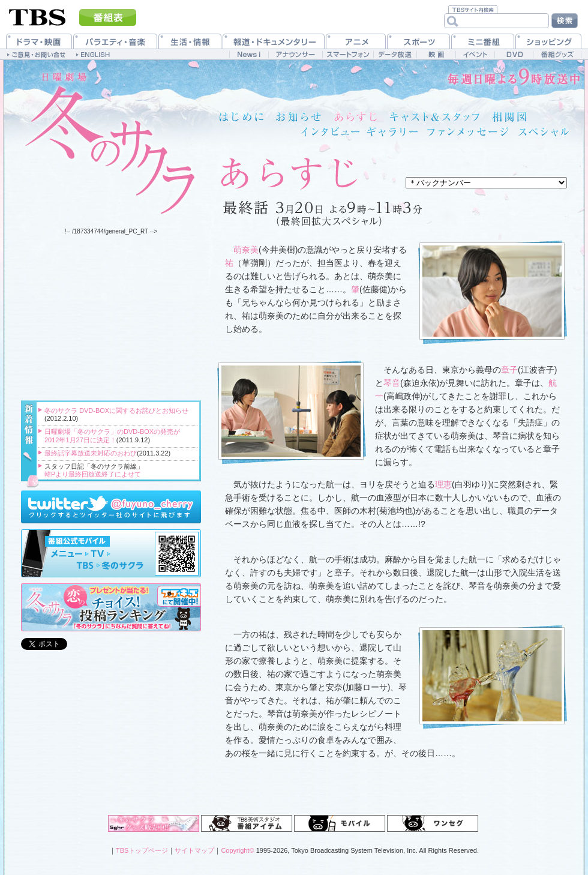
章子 (509, 370)
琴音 (392, 383)
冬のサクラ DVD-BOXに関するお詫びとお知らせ (116, 410)
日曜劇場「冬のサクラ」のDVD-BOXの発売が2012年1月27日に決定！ (112, 435)
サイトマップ (194, 850)
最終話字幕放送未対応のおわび (91, 453)
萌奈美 (246, 250)
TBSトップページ (142, 850)
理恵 (443, 484)
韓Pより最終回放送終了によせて (93, 474)
